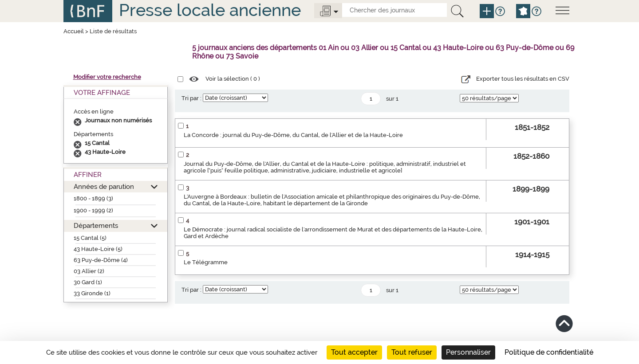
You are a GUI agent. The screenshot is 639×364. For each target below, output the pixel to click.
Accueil (74, 31)
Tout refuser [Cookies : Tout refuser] (412, 352)
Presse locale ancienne (210, 10)
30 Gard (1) (88, 282)
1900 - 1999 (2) (93, 210)
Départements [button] (96, 225)
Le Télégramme (206, 262)
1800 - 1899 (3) (93, 198)
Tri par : (191, 98)
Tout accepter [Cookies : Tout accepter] (354, 352)
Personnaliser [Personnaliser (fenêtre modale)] (468, 352)
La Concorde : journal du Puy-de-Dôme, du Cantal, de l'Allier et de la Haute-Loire (293, 135)
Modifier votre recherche (107, 77)
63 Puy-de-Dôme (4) (101, 260)
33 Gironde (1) (92, 293)
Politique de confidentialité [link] (549, 352)
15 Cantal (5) (90, 238)
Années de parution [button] (104, 186)
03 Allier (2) (89, 271)
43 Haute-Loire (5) (98, 249)
